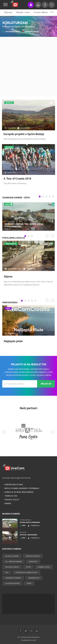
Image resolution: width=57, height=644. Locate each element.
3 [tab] (46, 197)
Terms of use (11, 496)
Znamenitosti (34, 578)
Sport (29, 583)
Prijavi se (46, 384)
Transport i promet (13, 578)
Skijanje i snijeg (12, 567)
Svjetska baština (12, 583)
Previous (47, 236)
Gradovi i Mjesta (41, 12)
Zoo (7, 572)
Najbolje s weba (23, 12)
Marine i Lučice (44, 567)
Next (53, 236)
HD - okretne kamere (14, 561)
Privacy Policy (12, 500)
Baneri (8, 503)
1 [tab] (40, 197)
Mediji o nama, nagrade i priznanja (22, 488)
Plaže (28, 567)
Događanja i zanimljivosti (26, 572)
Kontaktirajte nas (14, 484)
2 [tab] (43, 197)
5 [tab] (53, 197)
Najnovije (8, 12)
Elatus (33, 640)
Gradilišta (33, 561)
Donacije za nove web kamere (19, 492)
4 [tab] (50, 197)
